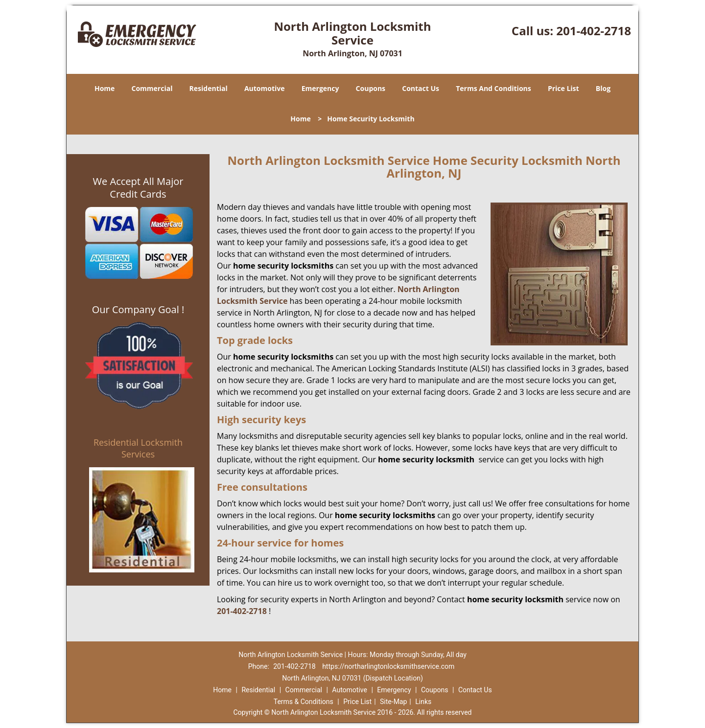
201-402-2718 (594, 31)
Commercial (152, 88)
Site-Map (393, 702)
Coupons (371, 88)
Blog (603, 88)
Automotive (265, 88)
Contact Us (421, 88)
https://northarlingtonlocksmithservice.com (388, 666)
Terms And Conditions (493, 88)
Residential (209, 88)
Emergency (320, 88)
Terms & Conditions (304, 702)
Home (105, 88)
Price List (564, 88)
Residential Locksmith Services (138, 448)
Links (423, 702)
